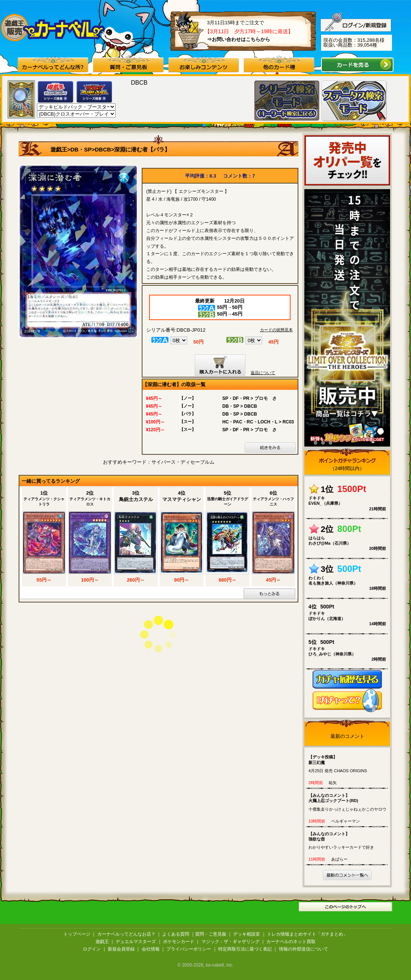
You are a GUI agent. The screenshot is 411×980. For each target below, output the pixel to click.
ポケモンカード (179, 942)
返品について (263, 373)
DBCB (103, 149)
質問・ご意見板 (211, 934)
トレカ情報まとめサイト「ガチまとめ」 (307, 934)
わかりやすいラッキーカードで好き (349, 840)
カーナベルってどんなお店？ (126, 934)
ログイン (92, 949)
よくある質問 (176, 934)
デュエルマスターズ (136, 942)
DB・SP (81, 149)
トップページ (77, 934)
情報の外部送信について (304, 949)
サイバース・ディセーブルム (183, 462)
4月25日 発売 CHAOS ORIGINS (349, 764)
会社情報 (151, 949)
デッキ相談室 (247, 934)
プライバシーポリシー (189, 949)
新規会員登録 (121, 949)
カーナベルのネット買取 (291, 942)
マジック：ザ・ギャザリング (230, 942)
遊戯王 (59, 149)
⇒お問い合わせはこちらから (239, 39)
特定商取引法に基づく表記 (245, 949)
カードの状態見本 (276, 330)
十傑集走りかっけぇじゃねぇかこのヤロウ (349, 802)
